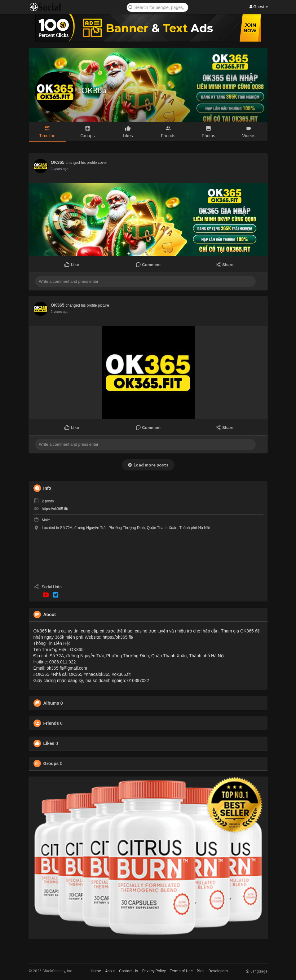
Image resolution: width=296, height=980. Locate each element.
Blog (201, 971)
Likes (49, 743)
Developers (218, 971)
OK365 (94, 90)
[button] (157, 7)
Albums (51, 703)
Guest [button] (259, 7)
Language (256, 971)
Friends (51, 723)
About (110, 971)
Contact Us (129, 971)
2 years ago (60, 169)
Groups (51, 763)
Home (96, 971)
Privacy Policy (154, 971)
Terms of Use (181, 971)
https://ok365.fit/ (55, 509)
